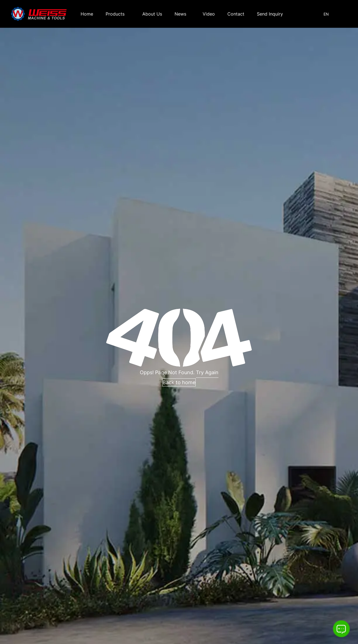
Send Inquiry (270, 14)
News (180, 14)
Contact (236, 14)
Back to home (179, 382)
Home (87, 14)
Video (209, 14)
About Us (152, 14)
